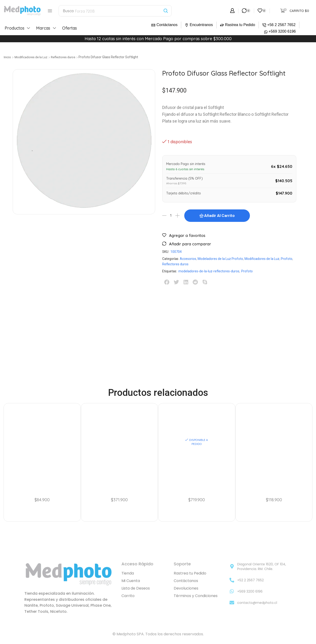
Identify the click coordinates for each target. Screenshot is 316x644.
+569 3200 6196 (282, 31)
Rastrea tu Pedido (240, 25)
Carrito (128, 596)
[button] (50, 11)
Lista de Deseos (136, 588)
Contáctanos (167, 25)
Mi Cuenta (131, 581)
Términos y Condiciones (196, 596)
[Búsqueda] (166, 11)
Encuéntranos (201, 25)
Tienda (128, 573)
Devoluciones (186, 588)
